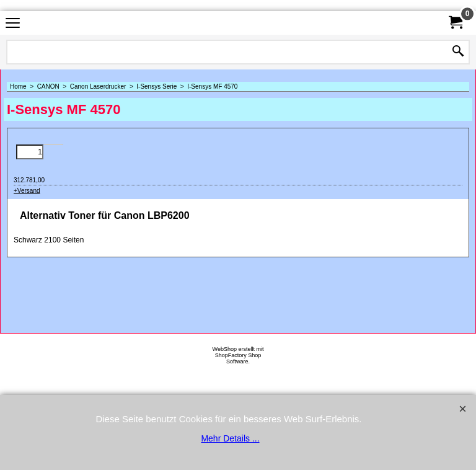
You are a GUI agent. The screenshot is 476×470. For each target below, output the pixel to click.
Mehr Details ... (230, 438)
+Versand (27, 191)
